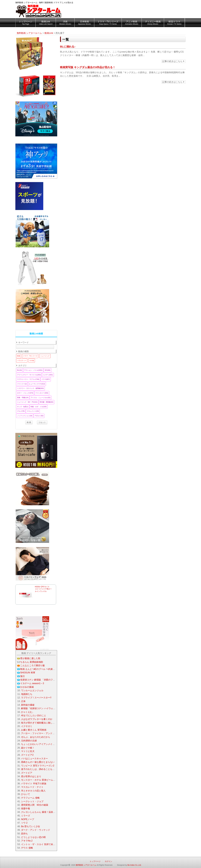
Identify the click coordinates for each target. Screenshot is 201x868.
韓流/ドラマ (174, 23)
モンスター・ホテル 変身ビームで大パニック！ (45, 780)
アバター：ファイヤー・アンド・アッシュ (42, 733)
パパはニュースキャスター (34, 759)
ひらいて (26, 794)
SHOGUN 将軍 (28, 673)
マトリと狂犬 (28, 751)
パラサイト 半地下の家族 (34, 784)
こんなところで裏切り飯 (33, 665)
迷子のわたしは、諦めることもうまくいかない (45, 769)
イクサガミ (27, 726)
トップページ (26, 23)
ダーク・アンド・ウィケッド (36, 830)
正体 (23, 701)
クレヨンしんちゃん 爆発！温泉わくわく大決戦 (45, 812)
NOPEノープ (28, 819)
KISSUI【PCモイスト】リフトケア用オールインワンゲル (43, 589)
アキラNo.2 (27, 841)
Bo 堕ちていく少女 (31, 826)
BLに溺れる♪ (68, 47)
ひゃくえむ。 (28, 712)
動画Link (46, 23)
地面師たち (27, 694)
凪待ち (24, 834)
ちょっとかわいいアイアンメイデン (39, 744)
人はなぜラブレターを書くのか (37, 719)
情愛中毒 (26, 809)
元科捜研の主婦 (29, 741)
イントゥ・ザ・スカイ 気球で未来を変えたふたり (46, 844)
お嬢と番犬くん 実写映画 (34, 730)
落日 (22, 676)
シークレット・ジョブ (32, 801)
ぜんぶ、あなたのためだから (36, 737)
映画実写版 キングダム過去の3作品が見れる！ (88, 67)
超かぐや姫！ (28, 748)
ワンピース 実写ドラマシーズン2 (38, 766)
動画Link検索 (36, 334)
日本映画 (84, 23)
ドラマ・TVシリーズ (108, 23)
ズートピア (27, 773)
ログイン (108, 861)
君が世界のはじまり (31, 776)
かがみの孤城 (27, 687)
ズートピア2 (27, 755)
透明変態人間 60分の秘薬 (35, 805)
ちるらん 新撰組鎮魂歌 (32, 662)
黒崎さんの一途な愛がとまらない (38, 762)
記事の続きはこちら (173, 61)
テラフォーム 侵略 (30, 798)
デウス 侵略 (27, 848)
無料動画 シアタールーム (86, 865)
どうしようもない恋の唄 (33, 837)
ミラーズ (26, 816)
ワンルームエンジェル (32, 690)
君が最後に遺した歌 (30, 658)
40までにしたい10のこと (34, 715)
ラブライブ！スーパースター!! (36, 698)
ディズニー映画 (153, 23)
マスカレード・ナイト (32, 787)
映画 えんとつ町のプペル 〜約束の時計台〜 (42, 669)
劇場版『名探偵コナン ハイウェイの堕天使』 (44, 708)
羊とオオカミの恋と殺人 (33, 791)
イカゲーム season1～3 (32, 683)
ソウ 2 (24, 823)
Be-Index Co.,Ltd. (134, 865)
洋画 (65, 23)
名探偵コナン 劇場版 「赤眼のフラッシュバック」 (45, 680)
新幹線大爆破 (28, 705)
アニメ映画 (132, 23)
